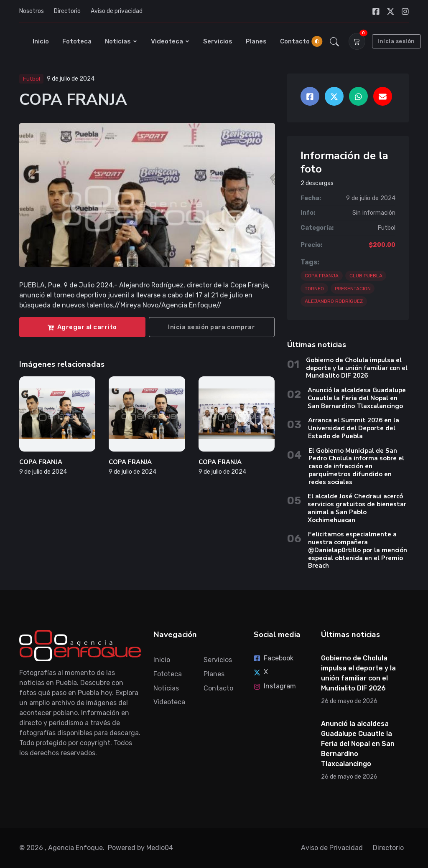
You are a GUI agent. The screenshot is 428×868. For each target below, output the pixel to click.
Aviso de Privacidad (332, 848)
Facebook (274, 658)
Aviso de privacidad (117, 11)
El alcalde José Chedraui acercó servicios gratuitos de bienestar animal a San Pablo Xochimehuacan (357, 508)
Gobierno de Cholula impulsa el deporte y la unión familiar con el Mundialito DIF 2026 (357, 368)
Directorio (67, 11)
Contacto (295, 41)
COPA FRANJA (41, 462)
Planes (256, 41)
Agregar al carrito (82, 327)
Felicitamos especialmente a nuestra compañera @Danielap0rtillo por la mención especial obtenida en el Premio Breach (358, 550)
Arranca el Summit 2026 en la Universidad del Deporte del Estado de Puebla (354, 428)
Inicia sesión (396, 41)
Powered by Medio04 (140, 848)
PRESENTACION (353, 289)
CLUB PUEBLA (366, 276)
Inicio (41, 41)
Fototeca (77, 41)
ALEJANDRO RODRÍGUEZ (334, 301)
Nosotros (32, 11)
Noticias (121, 41)
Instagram (275, 686)
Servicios (218, 41)
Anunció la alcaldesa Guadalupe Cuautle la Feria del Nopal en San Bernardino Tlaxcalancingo (357, 398)
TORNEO (314, 289)
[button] (335, 41)
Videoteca (170, 41)
